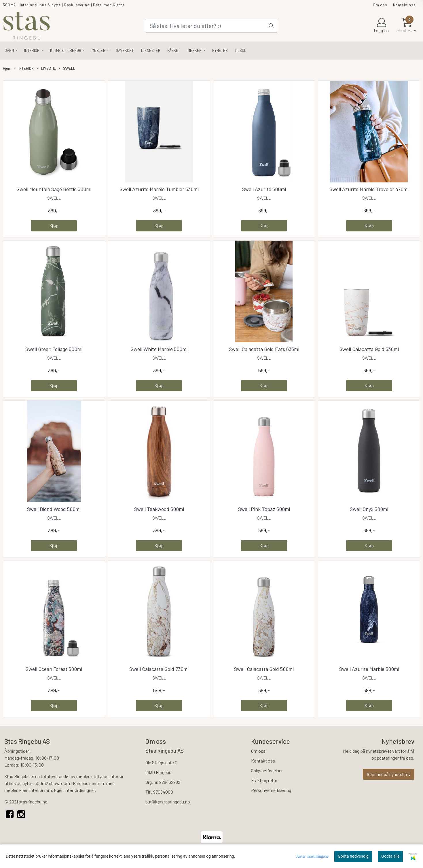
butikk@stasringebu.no (168, 802)
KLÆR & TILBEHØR (66, 50)
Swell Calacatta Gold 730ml (159, 669)
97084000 (163, 792)
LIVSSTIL (46, 68)
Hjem (7, 68)
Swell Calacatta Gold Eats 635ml (264, 349)
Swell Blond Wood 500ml (54, 509)
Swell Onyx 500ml (369, 509)
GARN (10, 50)
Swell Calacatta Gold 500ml (264, 669)
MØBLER (99, 50)
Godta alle (390, 856)
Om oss (380, 5)
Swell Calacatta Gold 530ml (369, 349)
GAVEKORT (125, 50)
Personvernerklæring (271, 790)
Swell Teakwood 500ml (159, 509)
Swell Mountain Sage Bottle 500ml (54, 189)
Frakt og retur (264, 780)
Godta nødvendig (353, 856)
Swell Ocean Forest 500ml (54, 669)
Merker (195, 50)
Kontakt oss (404, 5)
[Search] (212, 26)
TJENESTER (150, 50)
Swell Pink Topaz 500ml (264, 509)
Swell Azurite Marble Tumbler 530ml (159, 189)
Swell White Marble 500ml (159, 349)
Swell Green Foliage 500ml (54, 349)
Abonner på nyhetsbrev (389, 774)
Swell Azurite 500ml (264, 189)
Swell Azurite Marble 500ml (369, 669)
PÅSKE (173, 50)
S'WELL (67, 68)
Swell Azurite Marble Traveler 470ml (369, 189)
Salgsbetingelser (267, 770)
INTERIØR (32, 50)
